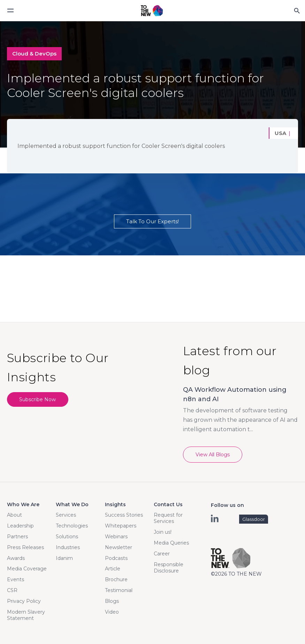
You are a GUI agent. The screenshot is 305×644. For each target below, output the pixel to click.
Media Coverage (27, 569)
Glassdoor (254, 519)
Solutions (67, 537)
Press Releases (25, 547)
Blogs (112, 601)
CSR (12, 590)
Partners (17, 537)
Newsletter (119, 547)
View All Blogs (213, 455)
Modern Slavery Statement (26, 615)
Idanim (64, 558)
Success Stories (124, 515)
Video (112, 612)
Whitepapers (121, 526)
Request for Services (168, 518)
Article (113, 569)
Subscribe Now (38, 399)
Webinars (116, 537)
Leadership (20, 526)
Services (66, 515)
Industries (68, 547)
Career (162, 554)
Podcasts (116, 558)
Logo (152, 11)
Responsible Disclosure (169, 568)
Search (297, 10)
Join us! (163, 532)
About (14, 515)
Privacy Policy (24, 601)
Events (16, 579)
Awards (16, 558)
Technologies (72, 526)
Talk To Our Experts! (152, 221)
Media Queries (171, 543)
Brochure (116, 579)
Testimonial (119, 590)
